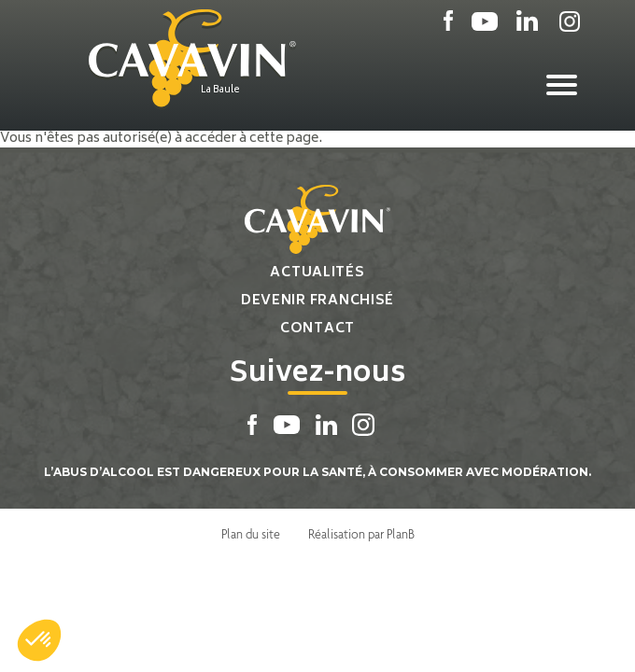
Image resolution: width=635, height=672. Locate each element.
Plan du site (251, 534)
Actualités (317, 273)
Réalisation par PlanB (361, 534)
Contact (317, 329)
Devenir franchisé (317, 301)
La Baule (220, 91)
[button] (39, 640)
